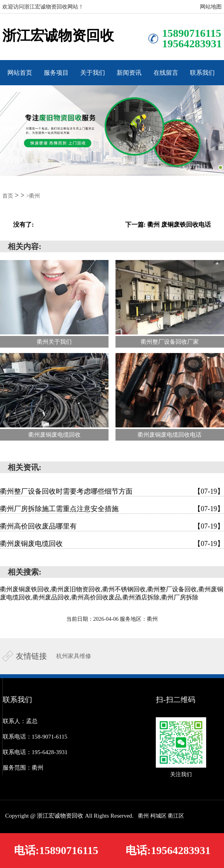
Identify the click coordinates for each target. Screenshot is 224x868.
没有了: (23, 225)
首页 (8, 196)
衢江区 (176, 816)
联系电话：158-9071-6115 (35, 737)
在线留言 (166, 73)
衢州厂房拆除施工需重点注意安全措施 (112, 509)
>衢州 (33, 196)
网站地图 (211, 7)
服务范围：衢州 (23, 768)
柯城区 (159, 816)
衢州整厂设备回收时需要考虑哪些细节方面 (112, 491)
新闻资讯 (129, 73)
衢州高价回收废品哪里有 (112, 526)
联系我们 (202, 73)
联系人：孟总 (20, 721)
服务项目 (56, 73)
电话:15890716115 (56, 850)
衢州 (143, 816)
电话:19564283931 (168, 850)
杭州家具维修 (74, 656)
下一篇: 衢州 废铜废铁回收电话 (168, 225)
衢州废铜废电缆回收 (112, 544)
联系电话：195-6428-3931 (35, 752)
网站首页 (20, 73)
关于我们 (93, 73)
